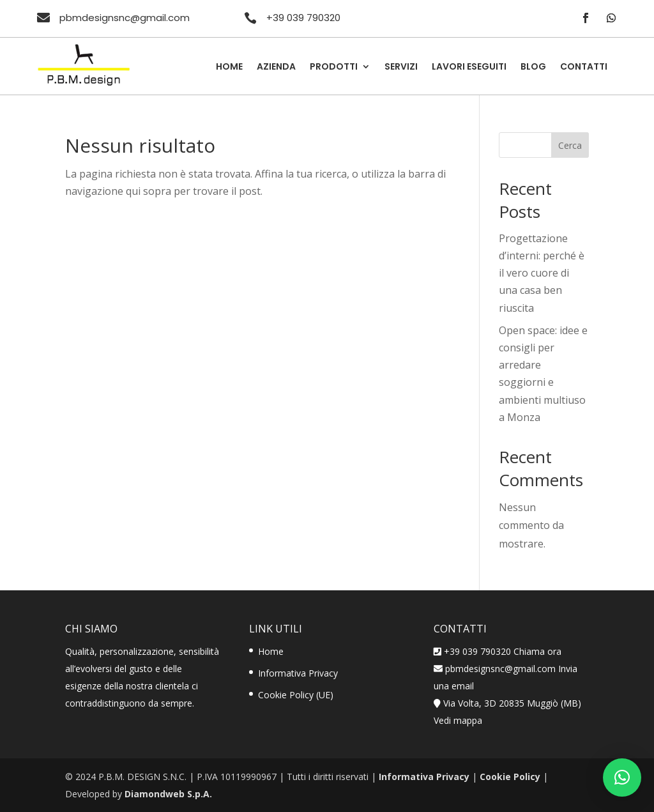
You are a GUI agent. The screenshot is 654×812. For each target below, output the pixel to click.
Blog (533, 67)
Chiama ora (537, 651)
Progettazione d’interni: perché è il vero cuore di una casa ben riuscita (542, 273)
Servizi (401, 67)
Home (229, 67)
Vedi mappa (458, 720)
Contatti (584, 67)
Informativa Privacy (298, 673)
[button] (622, 778)
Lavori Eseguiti (469, 67)
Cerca (570, 145)
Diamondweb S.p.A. (168, 794)
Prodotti (334, 67)
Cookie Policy (510, 777)
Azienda (276, 67)
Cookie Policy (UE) (296, 695)
